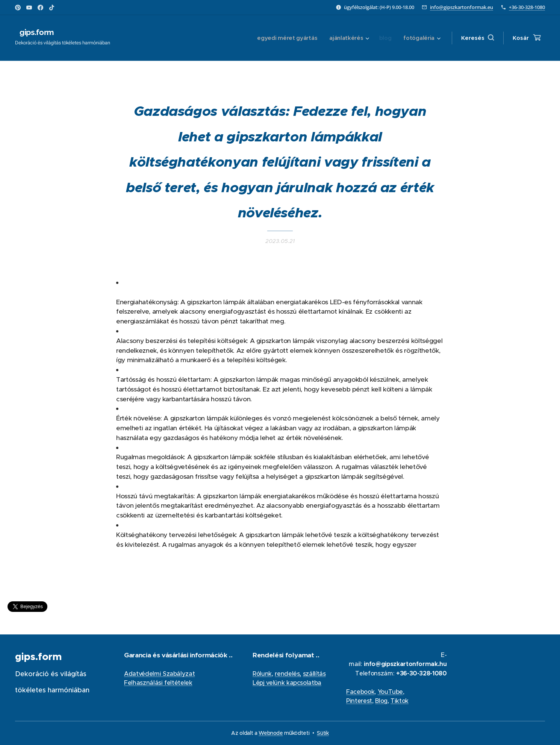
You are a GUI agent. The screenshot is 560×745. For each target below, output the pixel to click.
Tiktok (400, 701)
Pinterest (359, 701)
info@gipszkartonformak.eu (462, 7)
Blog (381, 701)
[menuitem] (285, 38)
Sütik (323, 733)
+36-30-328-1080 (527, 7)
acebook (362, 692)
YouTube (390, 692)
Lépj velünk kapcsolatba (287, 683)
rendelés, (288, 674)
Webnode (271, 733)
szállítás (314, 674)
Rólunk (262, 674)
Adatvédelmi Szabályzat (159, 674)
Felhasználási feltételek (158, 683)
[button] (478, 38)
